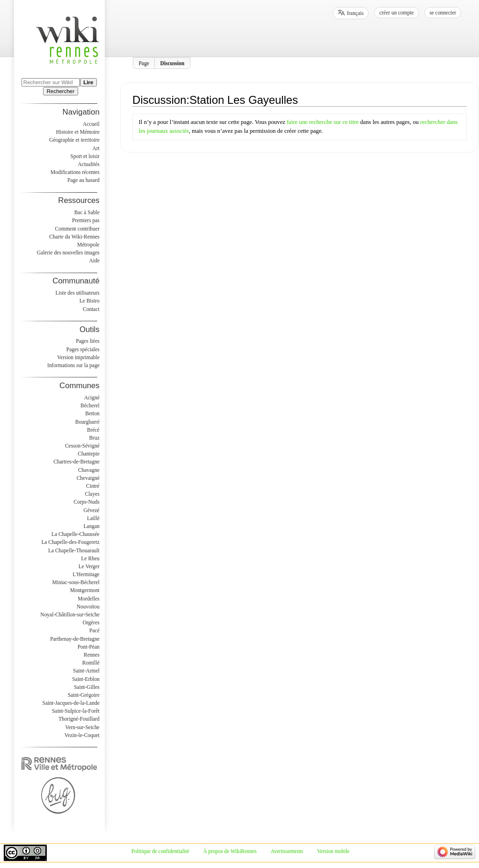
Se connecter (443, 13)
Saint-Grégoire (84, 695)
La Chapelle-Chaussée (76, 534)
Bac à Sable (87, 212)
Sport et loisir (85, 156)
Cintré (93, 486)
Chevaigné (88, 478)
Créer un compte (397, 13)
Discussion (173, 63)
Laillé (93, 518)
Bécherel (90, 405)
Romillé (91, 663)
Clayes (92, 494)
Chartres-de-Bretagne (76, 462)
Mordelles (88, 599)
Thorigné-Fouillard (79, 719)
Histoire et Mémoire (78, 132)
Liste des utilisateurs (78, 293)
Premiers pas (86, 220)
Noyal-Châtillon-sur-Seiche (70, 615)
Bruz (94, 438)
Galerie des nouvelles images (68, 253)
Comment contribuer (77, 229)
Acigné (92, 398)
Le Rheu (91, 558)
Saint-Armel (86, 671)
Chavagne (89, 470)
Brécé (93, 430)
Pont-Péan (89, 647)
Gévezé (91, 510)
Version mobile (333, 851)
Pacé (94, 630)
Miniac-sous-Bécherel (76, 582)
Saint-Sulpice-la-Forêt (76, 711)
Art (96, 148)
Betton (92, 413)
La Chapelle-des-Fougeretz (70, 542)
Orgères (91, 622)
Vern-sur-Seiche (82, 727)
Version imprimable (78, 357)
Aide (94, 260)
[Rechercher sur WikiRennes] (51, 82)
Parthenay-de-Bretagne (75, 639)
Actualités (88, 164)
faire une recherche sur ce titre (323, 122)
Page (144, 63)
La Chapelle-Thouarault (74, 550)
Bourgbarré (87, 422)
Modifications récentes (75, 172)
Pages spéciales (83, 349)
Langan (91, 526)
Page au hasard (83, 180)
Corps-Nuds (86, 502)
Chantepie (88, 454)
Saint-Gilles (87, 687)
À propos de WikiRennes (230, 851)
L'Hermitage (86, 574)
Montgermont (85, 590)
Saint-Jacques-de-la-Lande (71, 703)
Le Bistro (90, 301)
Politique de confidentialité (160, 851)
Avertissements (287, 851)
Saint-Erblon (86, 679)
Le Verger (89, 566)
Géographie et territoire (74, 140)
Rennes (92, 655)
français (355, 13)
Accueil (91, 124)
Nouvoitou (88, 607)
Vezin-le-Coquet (82, 735)
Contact (91, 309)
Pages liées (88, 341)
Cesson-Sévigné (82, 446)
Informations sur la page (73, 365)
